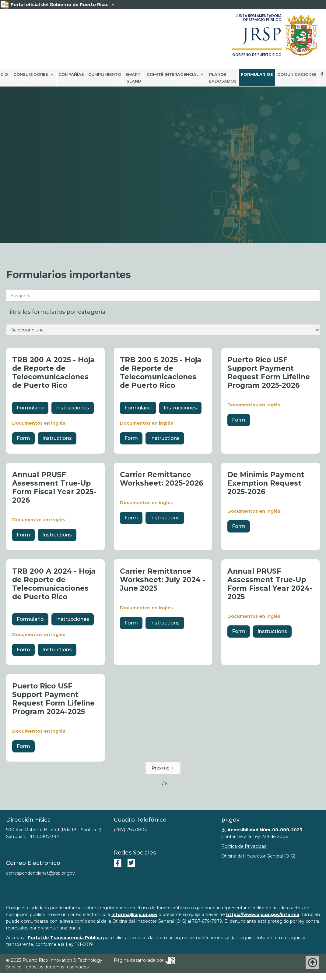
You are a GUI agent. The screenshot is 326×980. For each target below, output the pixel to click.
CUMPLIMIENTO (105, 74)
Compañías (71, 74)
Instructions (57, 438)
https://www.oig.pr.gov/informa (263, 915)
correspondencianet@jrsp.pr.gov (40, 873)
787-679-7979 (207, 921)
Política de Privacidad (244, 846)
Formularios (257, 74)
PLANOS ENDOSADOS (223, 78)
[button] (33, 74)
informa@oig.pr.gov (134, 915)
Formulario (30, 408)
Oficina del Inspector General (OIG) (258, 856)
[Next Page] (163, 768)
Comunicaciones (297, 74)
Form (23, 438)
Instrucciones (73, 408)
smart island (133, 78)
